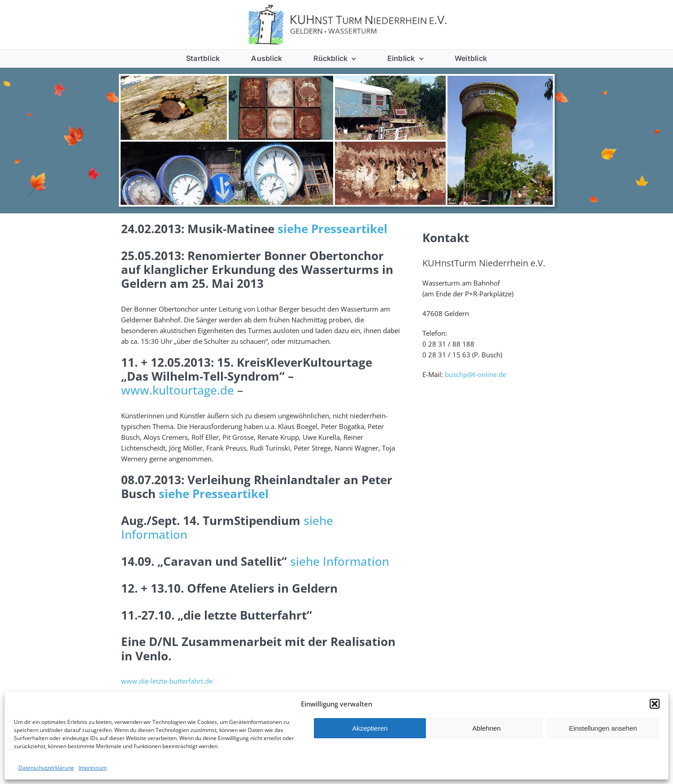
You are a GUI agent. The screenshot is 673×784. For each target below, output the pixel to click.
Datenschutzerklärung (46, 768)
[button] (655, 704)
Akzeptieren (370, 728)
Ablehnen (486, 728)
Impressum (93, 768)
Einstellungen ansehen (603, 728)
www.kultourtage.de (178, 391)
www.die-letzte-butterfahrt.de (167, 682)
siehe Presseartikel (332, 230)
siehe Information (340, 563)
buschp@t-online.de (475, 376)
